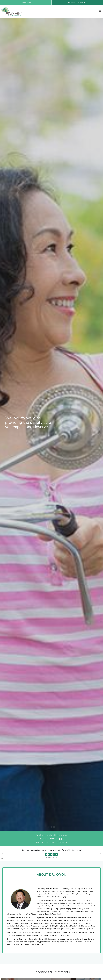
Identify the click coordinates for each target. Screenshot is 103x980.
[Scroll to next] (100, 854)
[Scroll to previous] (3, 854)
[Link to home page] (11, 11)
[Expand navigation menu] (100, 11)
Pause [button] (2, 859)
